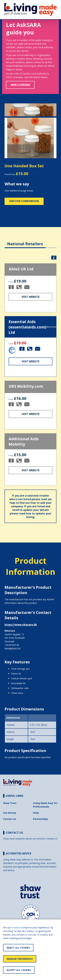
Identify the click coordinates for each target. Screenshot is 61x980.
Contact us (10, 819)
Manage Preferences (20, 959)
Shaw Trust (10, 803)
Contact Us (52, 839)
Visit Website (31, 297)
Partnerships (41, 819)
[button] (8, 138)
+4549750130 (12, 645)
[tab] (25, 241)
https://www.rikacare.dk (21, 625)
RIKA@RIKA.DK (13, 649)
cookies (16, 928)
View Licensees (20, 85)
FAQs (36, 813)
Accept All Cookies (19, 970)
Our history (10, 813)
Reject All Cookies (18, 948)
